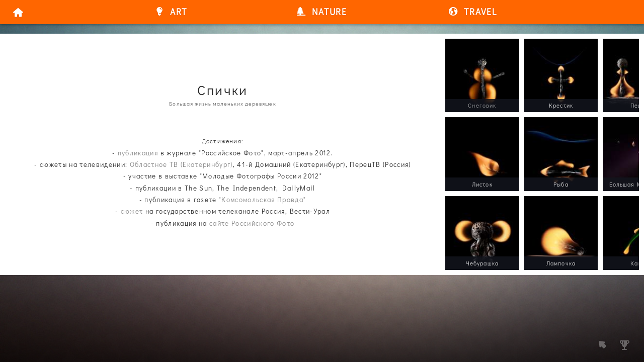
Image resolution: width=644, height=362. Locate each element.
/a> (451, 44)
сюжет (132, 211)
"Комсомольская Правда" (262, 200)
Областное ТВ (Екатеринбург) (181, 164)
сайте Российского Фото (252, 223)
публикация (138, 153)
